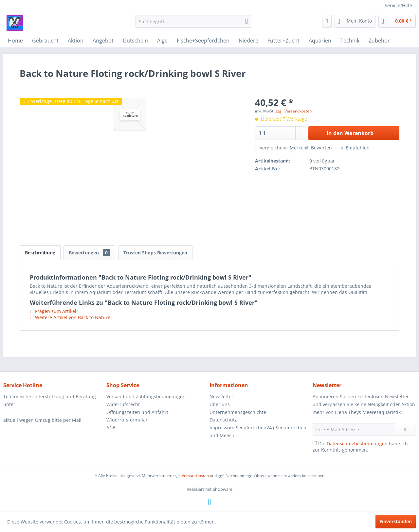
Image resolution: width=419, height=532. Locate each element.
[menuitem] (193, 21)
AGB (111, 428)
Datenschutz (223, 420)
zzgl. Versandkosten (293, 111)
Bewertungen (89, 253)
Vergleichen (270, 148)
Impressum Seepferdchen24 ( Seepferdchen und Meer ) (258, 431)
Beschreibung (40, 253)
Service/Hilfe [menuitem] (398, 5)
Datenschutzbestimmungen (357, 444)
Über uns (220, 404)
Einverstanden (396, 521)
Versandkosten (195, 476)
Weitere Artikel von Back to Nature (70, 317)
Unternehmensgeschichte (238, 412)
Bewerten (320, 148)
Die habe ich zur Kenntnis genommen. (360, 447)
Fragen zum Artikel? (54, 311)
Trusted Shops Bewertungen (155, 253)
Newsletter (221, 396)
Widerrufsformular (127, 420)
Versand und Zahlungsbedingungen (146, 396)
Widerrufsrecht (123, 404)
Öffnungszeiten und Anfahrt (137, 412)
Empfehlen (355, 148)
